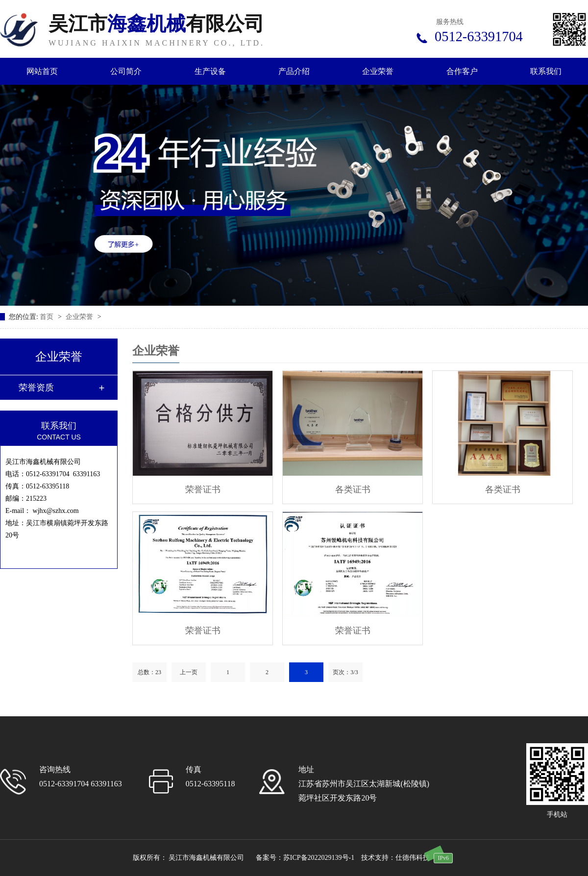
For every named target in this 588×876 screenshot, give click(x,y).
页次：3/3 (345, 672)
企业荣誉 (378, 71)
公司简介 (126, 71)
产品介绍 (294, 71)
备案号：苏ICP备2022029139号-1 (305, 858)
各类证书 (353, 489)
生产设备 (210, 71)
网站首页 (42, 71)
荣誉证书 (203, 489)
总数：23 (149, 672)
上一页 (189, 672)
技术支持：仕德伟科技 (395, 858)
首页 (48, 317)
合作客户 (462, 71)
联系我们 (546, 71)
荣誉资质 (36, 388)
